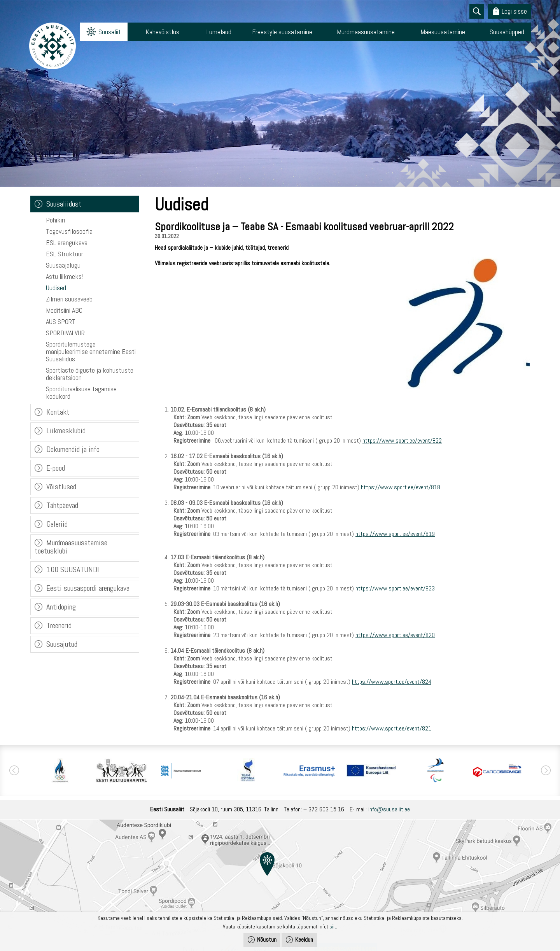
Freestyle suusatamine (282, 32)
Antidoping (61, 607)
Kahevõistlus (162, 32)
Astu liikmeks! (64, 276)
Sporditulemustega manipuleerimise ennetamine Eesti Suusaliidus (91, 351)
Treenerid (59, 625)
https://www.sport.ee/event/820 (395, 635)
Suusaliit (110, 32)
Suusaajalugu (63, 265)
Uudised (56, 288)
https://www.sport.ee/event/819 (395, 534)
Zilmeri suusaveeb (69, 299)
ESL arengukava (67, 243)
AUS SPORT (61, 321)
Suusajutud (62, 644)
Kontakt (58, 412)
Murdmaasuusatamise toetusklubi (71, 547)
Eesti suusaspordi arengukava (88, 588)
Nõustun (267, 940)
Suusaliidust (64, 204)
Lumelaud (219, 32)
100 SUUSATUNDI (73, 569)
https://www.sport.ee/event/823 (395, 588)
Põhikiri (55, 220)
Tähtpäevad (62, 505)
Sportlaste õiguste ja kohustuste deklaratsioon (90, 374)
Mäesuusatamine (443, 32)
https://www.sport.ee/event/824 (392, 682)
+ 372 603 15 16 (324, 809)
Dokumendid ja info (73, 449)
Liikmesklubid (66, 431)
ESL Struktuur (65, 254)
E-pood (56, 468)
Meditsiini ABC (64, 310)
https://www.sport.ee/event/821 (392, 728)
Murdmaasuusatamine (366, 32)
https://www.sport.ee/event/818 (401, 487)
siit (333, 926)
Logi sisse (514, 11)
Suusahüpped (507, 32)
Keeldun (304, 940)
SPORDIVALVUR (65, 333)
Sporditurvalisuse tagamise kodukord (81, 392)
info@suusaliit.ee (389, 809)
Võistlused (61, 487)
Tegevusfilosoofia (69, 231)
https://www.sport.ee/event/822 (402, 440)
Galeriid (57, 524)
